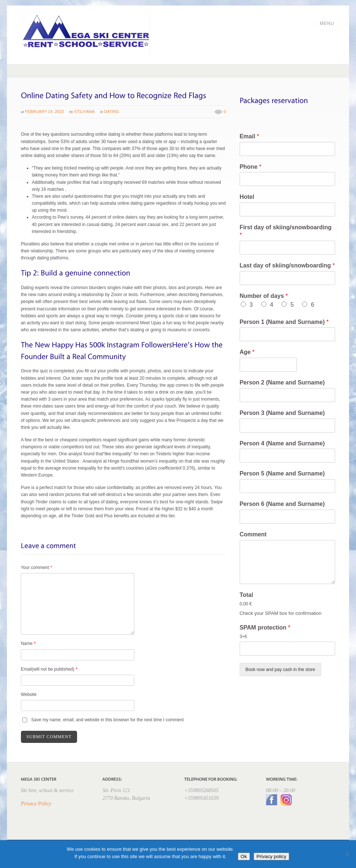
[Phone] (288, 179)
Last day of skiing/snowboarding (287, 265)
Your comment (37, 568)
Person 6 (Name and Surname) (282, 504)
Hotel (247, 197)
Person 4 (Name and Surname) (282, 443)
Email (249, 136)
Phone (251, 167)
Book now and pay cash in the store (280, 670)
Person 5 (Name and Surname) (282, 473)
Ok (244, 856)
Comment (253, 534)
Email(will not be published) (49, 669)
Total (246, 595)
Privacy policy (271, 856)
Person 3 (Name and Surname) (282, 413)
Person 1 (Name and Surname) (284, 322)
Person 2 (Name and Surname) (282, 382)
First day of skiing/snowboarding (286, 231)
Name (28, 643)
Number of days (264, 296)
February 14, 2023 (44, 112)
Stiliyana (84, 112)
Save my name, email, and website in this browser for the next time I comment (108, 720)
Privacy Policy (36, 804)
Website (29, 694)
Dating (112, 112)
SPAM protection (265, 628)
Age (247, 352)
